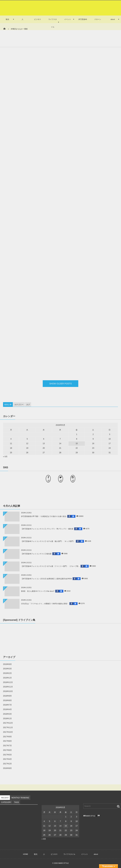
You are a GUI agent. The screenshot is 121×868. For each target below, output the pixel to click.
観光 (7, 19)
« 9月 (5, 457)
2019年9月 (7, 664)
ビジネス (38, 19)
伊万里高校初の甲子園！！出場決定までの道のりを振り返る (44, 516)
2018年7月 (7, 705)
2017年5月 (7, 755)
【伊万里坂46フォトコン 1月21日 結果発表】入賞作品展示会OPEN (46, 579)
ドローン (98, 19)
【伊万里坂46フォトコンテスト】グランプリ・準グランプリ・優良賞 (47, 529)
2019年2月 (7, 673)
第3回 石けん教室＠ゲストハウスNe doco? (38, 591)
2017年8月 (7, 741)
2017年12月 (8, 723)
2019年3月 (7, 669)
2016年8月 (7, 768)
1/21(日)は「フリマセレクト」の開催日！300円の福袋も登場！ (45, 604)
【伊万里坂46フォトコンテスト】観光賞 (36, 554)
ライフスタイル (53, 23)
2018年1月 (7, 719)
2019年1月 (7, 678)
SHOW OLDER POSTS (60, 384)
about (113, 19)
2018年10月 (8, 691)
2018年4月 (7, 709)
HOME (26, 854)
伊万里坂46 (83, 19)
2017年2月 (7, 764)
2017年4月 (7, 759)
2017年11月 (8, 728)
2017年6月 (7, 750)
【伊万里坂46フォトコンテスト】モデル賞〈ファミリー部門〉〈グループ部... (50, 566)
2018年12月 (8, 682)
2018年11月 (8, 687)
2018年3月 (7, 714)
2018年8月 (7, 700)
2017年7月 (7, 746)
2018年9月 (7, 696)
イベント (68, 19)
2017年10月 (8, 732)
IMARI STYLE (91, 816)
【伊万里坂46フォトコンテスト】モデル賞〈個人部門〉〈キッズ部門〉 (48, 541)
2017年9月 (7, 737)
